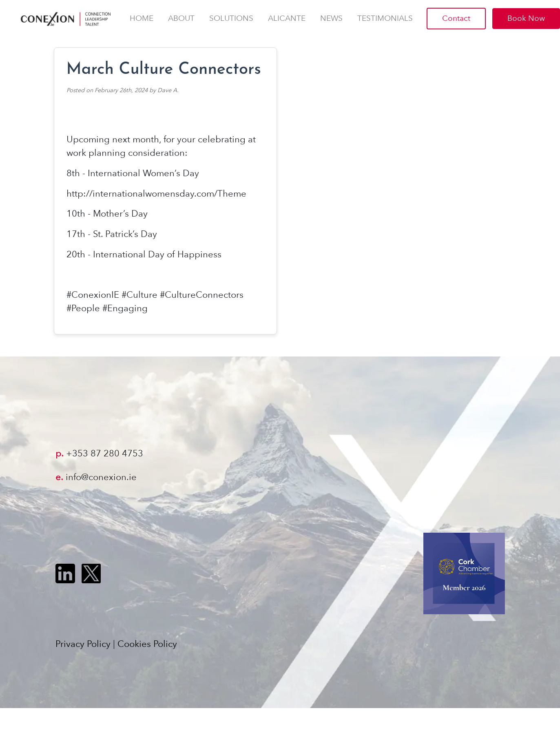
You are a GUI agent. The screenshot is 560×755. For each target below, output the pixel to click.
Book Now (526, 18)
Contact (456, 18)
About (181, 18)
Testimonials (385, 18)
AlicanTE (287, 18)
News (331, 18)
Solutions (231, 18)
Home (142, 18)
